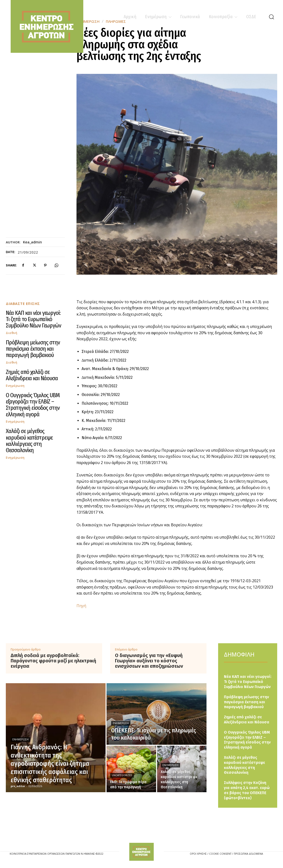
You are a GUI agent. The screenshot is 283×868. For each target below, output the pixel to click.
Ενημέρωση (15, 386)
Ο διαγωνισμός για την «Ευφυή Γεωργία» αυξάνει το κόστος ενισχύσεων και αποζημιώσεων (149, 661)
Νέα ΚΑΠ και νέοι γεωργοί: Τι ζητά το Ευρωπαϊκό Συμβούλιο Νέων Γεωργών (33, 319)
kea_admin (32, 242)
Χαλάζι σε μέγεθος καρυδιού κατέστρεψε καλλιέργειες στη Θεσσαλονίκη (29, 441)
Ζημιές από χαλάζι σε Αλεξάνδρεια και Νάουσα (32, 375)
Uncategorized (122, 775)
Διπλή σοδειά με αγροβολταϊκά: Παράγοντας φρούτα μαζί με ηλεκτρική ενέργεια (53, 661)
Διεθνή (11, 333)
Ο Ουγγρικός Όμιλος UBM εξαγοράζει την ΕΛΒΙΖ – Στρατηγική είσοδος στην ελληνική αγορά (33, 405)
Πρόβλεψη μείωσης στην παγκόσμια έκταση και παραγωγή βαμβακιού (33, 349)
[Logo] (142, 852)
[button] (271, 17)
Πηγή (81, 606)
